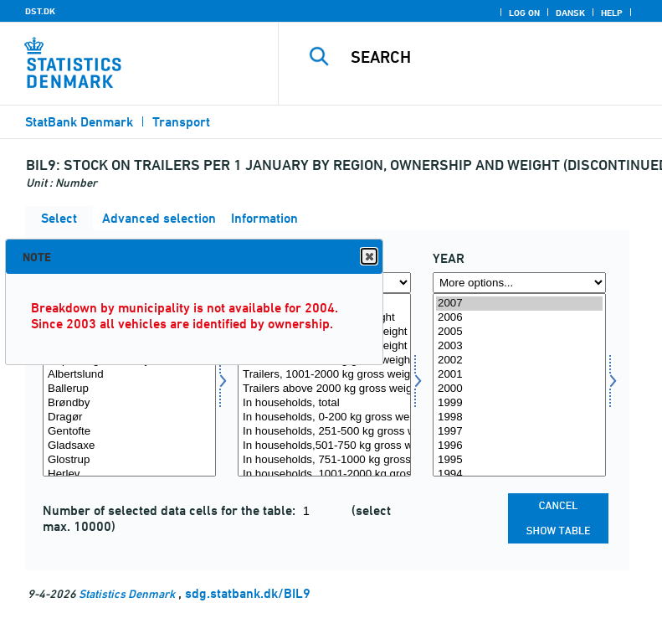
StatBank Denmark (79, 122)
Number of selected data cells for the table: (171, 510)
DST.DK (40, 11)
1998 (519, 417)
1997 (519, 432)
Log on (524, 13)
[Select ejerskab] (324, 385)
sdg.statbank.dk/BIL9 (248, 593)
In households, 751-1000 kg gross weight (324, 460)
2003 (519, 346)
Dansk (570, 13)
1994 (519, 474)
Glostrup (129, 460)
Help (612, 13)
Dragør (129, 417)
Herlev (129, 474)
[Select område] (129, 385)
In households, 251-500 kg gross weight (324, 432)
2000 (519, 389)
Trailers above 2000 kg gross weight (324, 389)
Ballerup (129, 389)
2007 (519, 304)
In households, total (324, 403)
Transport (181, 122)
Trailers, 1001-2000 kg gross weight (324, 375)
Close (368, 257)
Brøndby (129, 403)
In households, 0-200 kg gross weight (324, 417)
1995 (519, 460)
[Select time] (519, 385)
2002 (519, 361)
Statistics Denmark (127, 593)
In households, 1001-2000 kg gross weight (324, 474)
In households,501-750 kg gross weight (324, 446)
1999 (519, 403)
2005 (519, 332)
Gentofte (129, 432)
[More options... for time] (519, 283)
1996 (519, 446)
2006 (519, 318)
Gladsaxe (129, 446)
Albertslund (129, 375)
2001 (519, 375)
